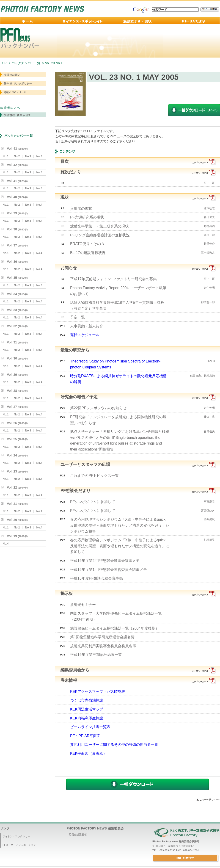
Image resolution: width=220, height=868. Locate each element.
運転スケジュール (85, 335)
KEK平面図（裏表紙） (88, 753)
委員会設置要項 (78, 835)
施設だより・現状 (137, 21)
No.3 (28, 156)
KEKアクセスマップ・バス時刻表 (98, 692)
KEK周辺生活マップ (87, 709)
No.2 (17, 156)
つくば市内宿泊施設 (87, 700)
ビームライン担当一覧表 (90, 727)
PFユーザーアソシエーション (19, 845)
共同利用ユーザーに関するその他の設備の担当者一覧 (114, 745)
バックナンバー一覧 (26, 63)
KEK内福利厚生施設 (87, 718)
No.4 (39, 156)
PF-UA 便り (192, 21)
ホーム (27, 21)
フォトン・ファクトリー (16, 836)
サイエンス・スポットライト (82, 21)
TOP (3, 63)
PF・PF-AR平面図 (85, 736)
